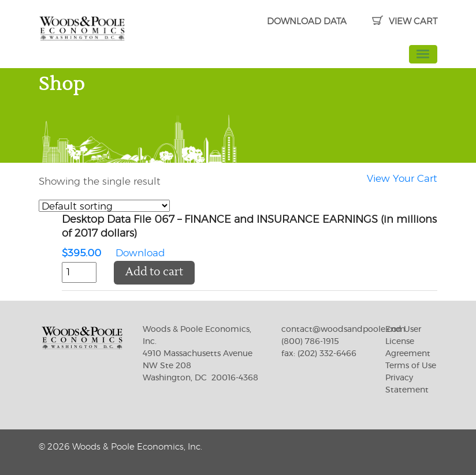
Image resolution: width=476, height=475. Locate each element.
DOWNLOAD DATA (307, 22)
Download (250, 237)
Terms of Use (411, 366)
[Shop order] (104, 206)
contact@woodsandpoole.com (343, 330)
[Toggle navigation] (423, 54)
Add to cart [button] (154, 272)
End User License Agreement (408, 342)
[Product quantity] (79, 272)
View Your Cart (402, 179)
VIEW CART (405, 22)
